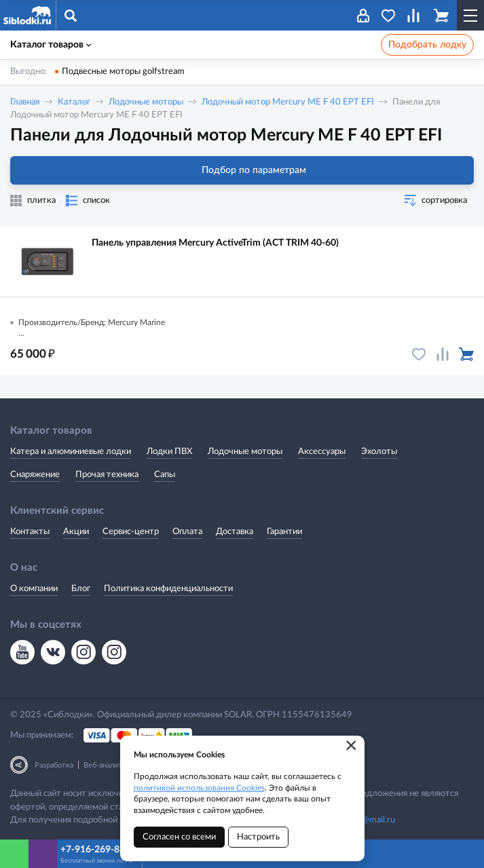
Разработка (54, 765)
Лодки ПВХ (169, 452)
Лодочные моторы (146, 102)
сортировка (444, 201)
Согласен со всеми (179, 837)
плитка (41, 201)
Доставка (235, 532)
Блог (81, 589)
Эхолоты (379, 452)
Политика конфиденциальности (168, 589)
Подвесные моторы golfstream (123, 72)
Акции (76, 532)
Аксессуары (322, 452)
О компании (34, 589)
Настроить (258, 837)
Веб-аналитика (109, 765)
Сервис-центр (131, 532)
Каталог (74, 102)
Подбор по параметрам (242, 170)
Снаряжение (35, 475)
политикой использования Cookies (199, 788)
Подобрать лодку (427, 45)
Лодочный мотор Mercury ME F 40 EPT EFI (288, 102)
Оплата (187, 532)
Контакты (30, 532)
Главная (25, 102)
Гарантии (284, 532)
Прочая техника (107, 475)
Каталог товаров (51, 45)
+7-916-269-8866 (98, 850)
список (96, 201)
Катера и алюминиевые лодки (71, 452)
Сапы (165, 475)
